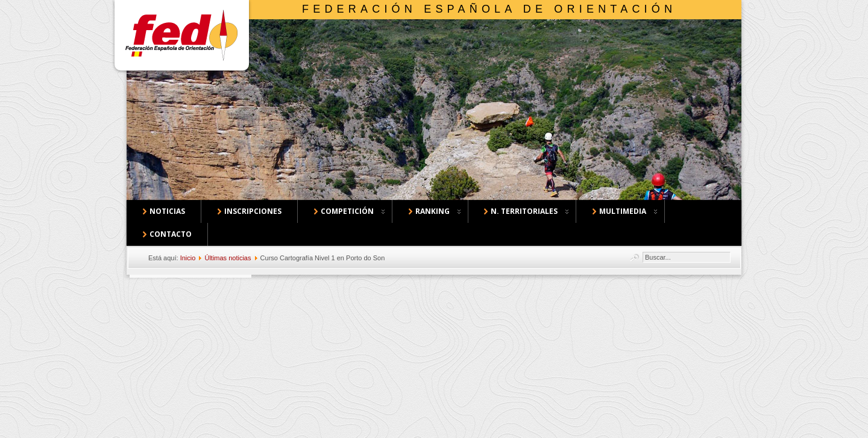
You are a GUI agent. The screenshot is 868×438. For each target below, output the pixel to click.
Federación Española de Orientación (489, 9)
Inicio (188, 258)
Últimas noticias (228, 258)
